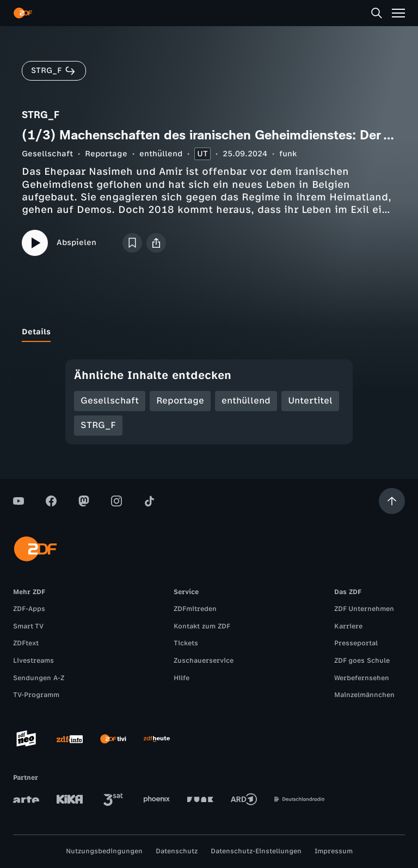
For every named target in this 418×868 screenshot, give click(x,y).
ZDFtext (26, 643)
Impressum (334, 851)
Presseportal (356, 643)
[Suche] (377, 13)
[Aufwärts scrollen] (392, 501)
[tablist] (209, 332)
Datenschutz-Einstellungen (256, 851)
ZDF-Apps (29, 609)
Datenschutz (177, 851)
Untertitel (310, 401)
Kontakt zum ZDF (202, 626)
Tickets (186, 643)
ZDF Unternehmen (364, 609)
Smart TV (28, 626)
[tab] (36, 332)
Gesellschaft (47, 154)
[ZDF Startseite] (23, 13)
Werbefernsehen (362, 678)
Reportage (106, 154)
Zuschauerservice (204, 661)
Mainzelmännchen (364, 695)
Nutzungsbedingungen (104, 851)
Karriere (348, 626)
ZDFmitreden (195, 609)
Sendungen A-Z (39, 678)
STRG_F (98, 425)
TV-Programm (36, 695)
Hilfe (182, 678)
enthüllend (161, 154)
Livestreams (33, 661)
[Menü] (398, 13)
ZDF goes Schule (362, 661)
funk (288, 154)
